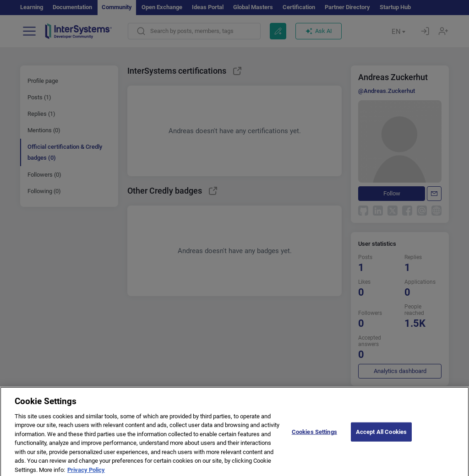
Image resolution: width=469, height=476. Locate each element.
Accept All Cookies (381, 436)
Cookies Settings (314, 436)
